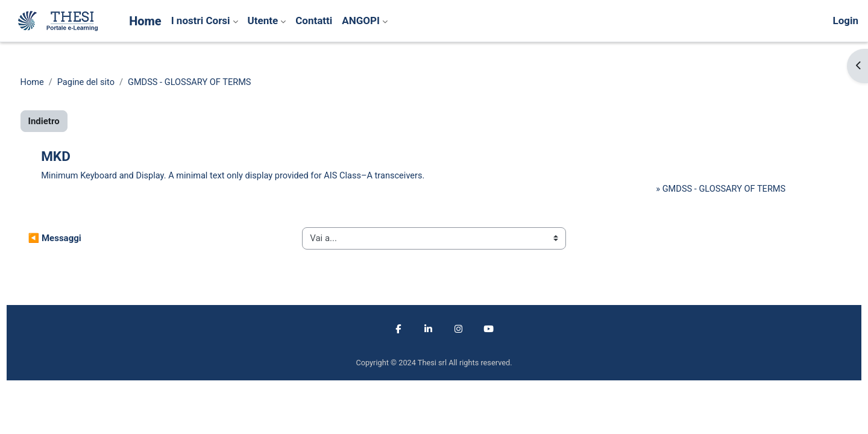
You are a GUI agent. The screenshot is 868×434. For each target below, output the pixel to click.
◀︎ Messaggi (77, 239)
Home (55, 83)
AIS (361, 177)
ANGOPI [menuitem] (361, 20)
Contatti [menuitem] (314, 20)
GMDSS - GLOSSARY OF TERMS (217, 83)
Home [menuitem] (145, 21)
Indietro (66, 122)
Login (845, 20)
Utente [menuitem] (263, 20)
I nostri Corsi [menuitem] (201, 20)
